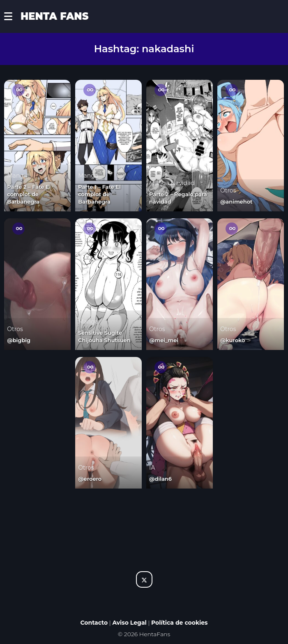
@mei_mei (164, 340)
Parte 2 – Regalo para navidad (178, 198)
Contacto (94, 623)
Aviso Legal (129, 623)
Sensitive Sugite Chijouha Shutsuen (104, 336)
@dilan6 (160, 479)
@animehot (236, 202)
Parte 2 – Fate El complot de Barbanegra (29, 194)
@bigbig (19, 340)
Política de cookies (180, 623)
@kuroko (233, 340)
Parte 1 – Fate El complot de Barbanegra (99, 194)
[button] (12, 16)
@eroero (90, 479)
